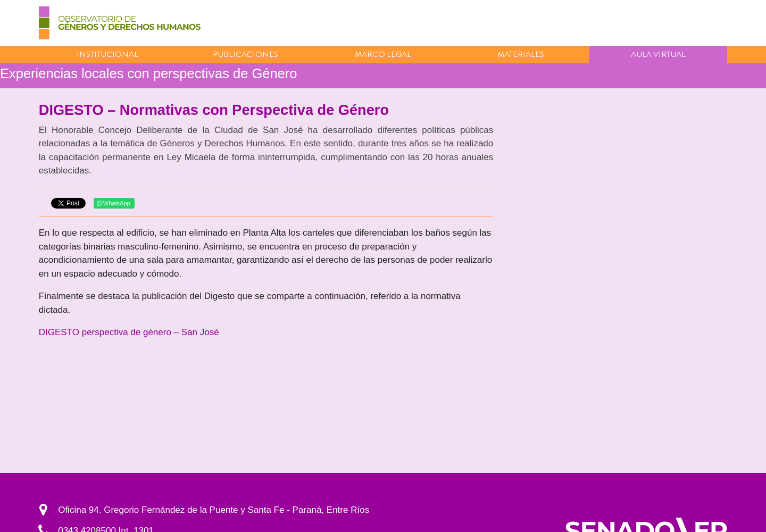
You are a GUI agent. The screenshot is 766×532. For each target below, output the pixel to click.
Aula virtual (658, 54)
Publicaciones (245, 54)
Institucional (107, 54)
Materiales (521, 54)
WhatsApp (114, 203)
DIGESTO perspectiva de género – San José (129, 332)
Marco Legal (383, 54)
